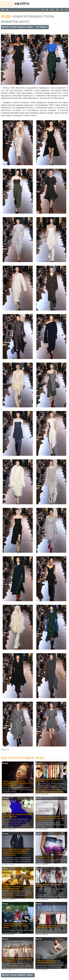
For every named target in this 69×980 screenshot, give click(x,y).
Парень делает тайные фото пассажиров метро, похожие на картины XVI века (15, 783)
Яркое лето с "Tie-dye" (45, 857)
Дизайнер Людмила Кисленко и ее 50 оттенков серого (17, 960)
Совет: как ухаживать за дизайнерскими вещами (46, 962)
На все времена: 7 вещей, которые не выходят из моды (17, 815)
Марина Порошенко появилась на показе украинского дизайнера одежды (16, 926)
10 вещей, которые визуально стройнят (48, 780)
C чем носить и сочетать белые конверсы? (49, 885)
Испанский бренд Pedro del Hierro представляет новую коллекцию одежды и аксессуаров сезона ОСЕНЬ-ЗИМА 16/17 (17, 852)
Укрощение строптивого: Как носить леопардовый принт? (17, 888)
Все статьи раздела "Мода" (18, 27)
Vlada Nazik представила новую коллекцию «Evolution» (49, 927)
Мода (5, 763)
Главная (42, 27)
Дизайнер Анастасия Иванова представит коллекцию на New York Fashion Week (51, 818)
